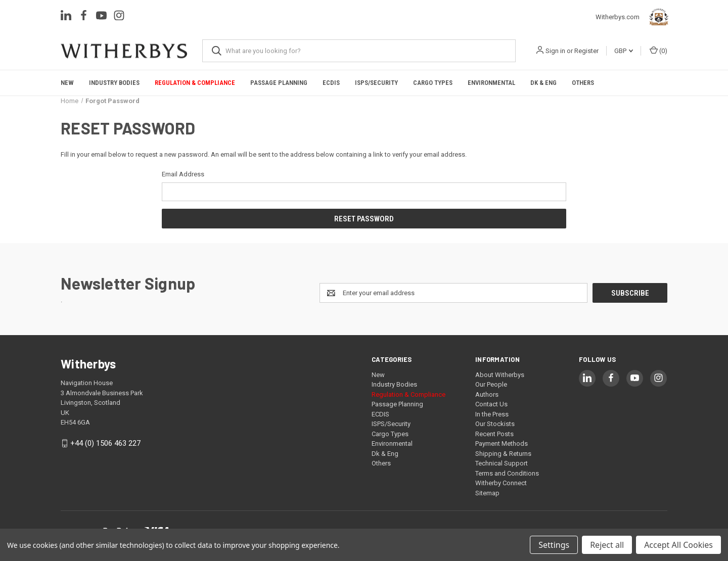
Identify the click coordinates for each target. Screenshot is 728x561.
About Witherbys (500, 375)
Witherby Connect (501, 483)
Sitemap (487, 493)
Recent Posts (494, 434)
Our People (491, 384)
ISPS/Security (376, 83)
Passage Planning (279, 83)
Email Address (183, 174)
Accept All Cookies (678, 545)
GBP (624, 51)
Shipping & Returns (503, 454)
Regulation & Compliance (195, 83)
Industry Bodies (114, 83)
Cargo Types (433, 83)
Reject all (607, 545)
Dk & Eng (543, 83)
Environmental (491, 83)
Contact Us (491, 404)
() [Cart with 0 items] (658, 50)
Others (583, 83)
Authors (487, 394)
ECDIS (331, 83)
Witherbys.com (634, 17)
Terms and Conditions (507, 473)
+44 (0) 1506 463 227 (105, 443)
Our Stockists (495, 424)
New (67, 83)
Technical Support (502, 463)
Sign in (555, 51)
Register (586, 51)
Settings (554, 545)
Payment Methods (502, 443)
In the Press (492, 414)
